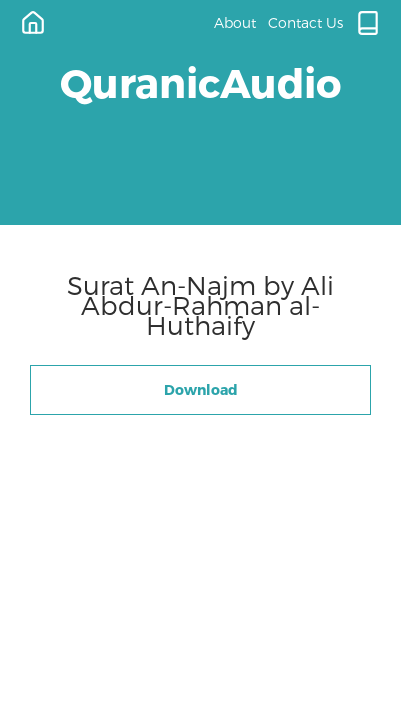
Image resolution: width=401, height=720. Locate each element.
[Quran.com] (368, 23)
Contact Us (305, 22)
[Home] (33, 23)
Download (201, 389)
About (235, 22)
